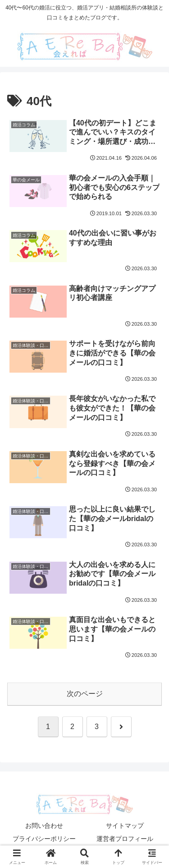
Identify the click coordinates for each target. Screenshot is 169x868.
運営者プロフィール (125, 839)
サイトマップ (125, 826)
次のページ (85, 694)
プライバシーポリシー (44, 839)
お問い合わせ (44, 826)
